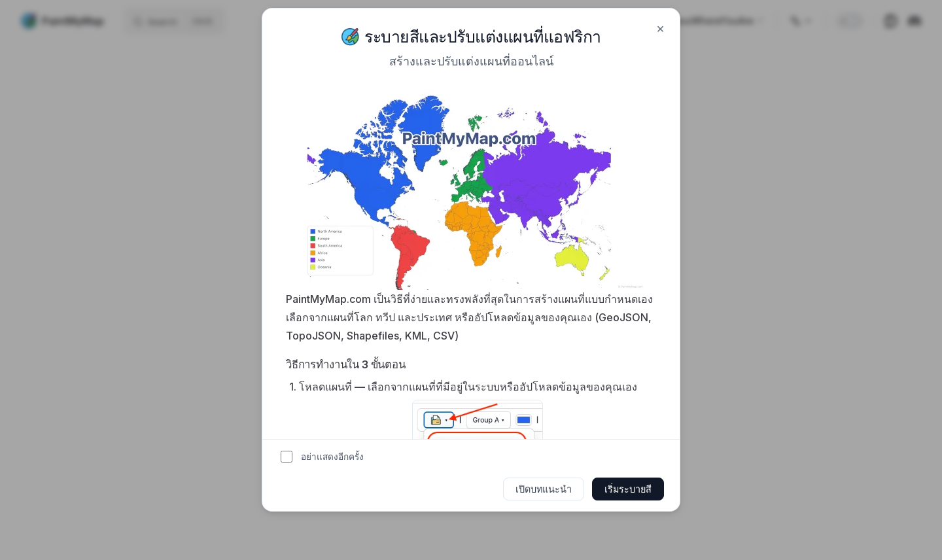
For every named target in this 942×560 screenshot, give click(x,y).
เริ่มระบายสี (628, 489)
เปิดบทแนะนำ (544, 489)
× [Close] (660, 28)
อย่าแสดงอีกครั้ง (332, 457)
